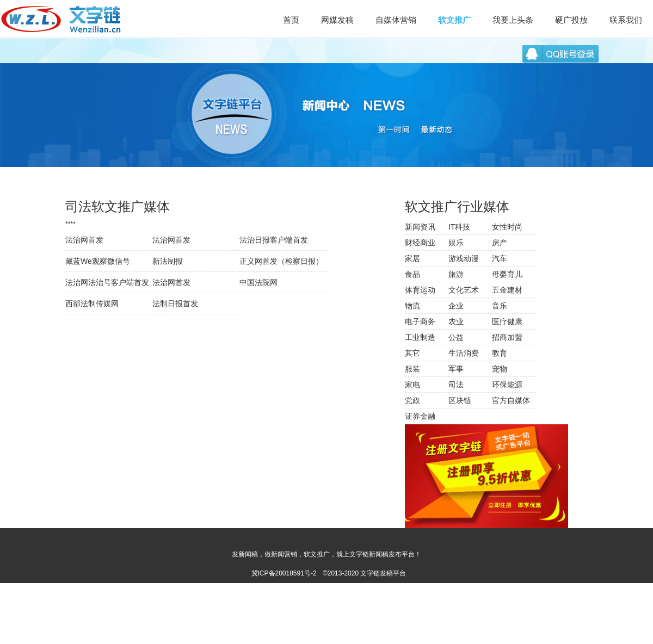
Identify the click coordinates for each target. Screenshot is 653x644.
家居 (412, 258)
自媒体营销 (396, 20)
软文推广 (454, 20)
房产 (500, 243)
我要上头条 (513, 20)
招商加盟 (507, 337)
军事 (456, 369)
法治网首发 (84, 240)
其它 (412, 353)
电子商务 (420, 321)
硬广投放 (571, 20)
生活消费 (464, 353)
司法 (456, 385)
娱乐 (456, 243)
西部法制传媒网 (92, 304)
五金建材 (507, 290)
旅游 (456, 274)
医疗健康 (507, 321)
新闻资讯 (420, 227)
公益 (456, 337)
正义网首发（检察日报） (281, 261)
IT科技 (459, 227)
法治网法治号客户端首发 (107, 282)
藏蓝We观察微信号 (98, 261)
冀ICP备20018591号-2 (284, 573)
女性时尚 (507, 227)
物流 (412, 306)
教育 (500, 353)
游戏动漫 (464, 258)
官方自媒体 (511, 400)
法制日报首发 (175, 304)
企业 (456, 306)
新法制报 (168, 261)
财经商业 (420, 243)
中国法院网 (258, 282)
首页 (291, 20)
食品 (412, 274)
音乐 (500, 306)
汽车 (500, 258)
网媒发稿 (337, 20)
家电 (412, 385)
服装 (412, 369)
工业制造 (420, 337)
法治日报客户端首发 (274, 240)
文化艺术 (464, 290)
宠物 (500, 369)
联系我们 (626, 20)
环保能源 (507, 385)
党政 (412, 400)
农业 (456, 321)
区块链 (460, 400)
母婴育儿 (507, 274)
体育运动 (420, 290)
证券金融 (420, 416)
